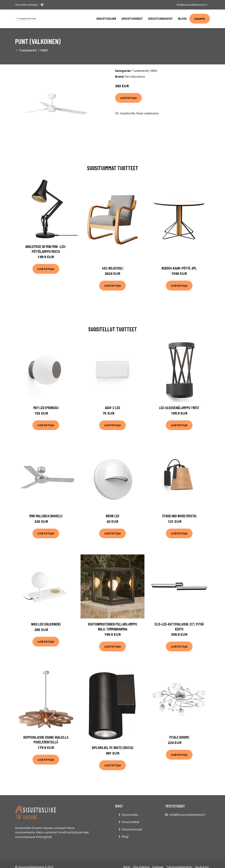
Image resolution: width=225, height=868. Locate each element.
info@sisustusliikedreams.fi (192, 5)
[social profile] (42, 5)
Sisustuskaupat (161, 19)
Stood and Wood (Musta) (179, 516)
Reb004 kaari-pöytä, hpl (179, 268)
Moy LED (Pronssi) (46, 408)
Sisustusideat (132, 19)
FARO (44, 50)
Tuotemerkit (28, 50)
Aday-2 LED (112, 408)
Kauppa (200, 19)
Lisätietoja (128, 98)
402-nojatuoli (112, 268)
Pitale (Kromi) (179, 737)
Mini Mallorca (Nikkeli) (46, 516)
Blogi (182, 19)
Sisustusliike (106, 19)
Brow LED (112, 516)
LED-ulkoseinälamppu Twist (179, 408)
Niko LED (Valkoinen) (46, 624)
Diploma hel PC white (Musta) (112, 748)
